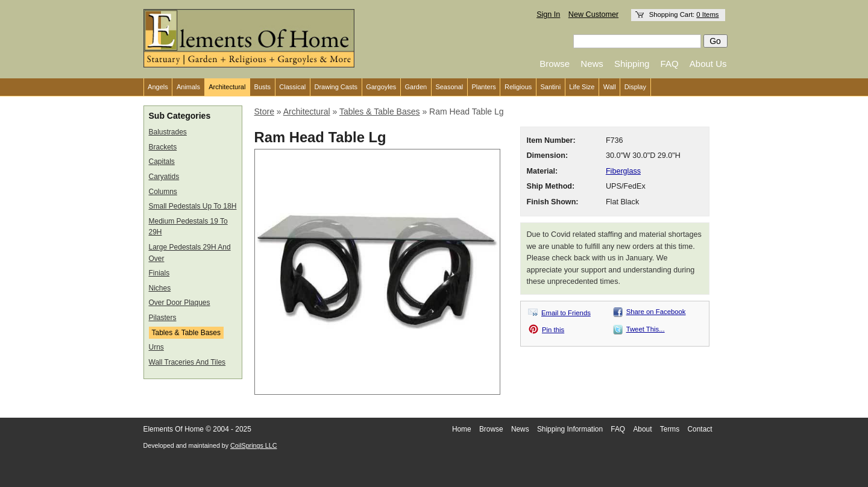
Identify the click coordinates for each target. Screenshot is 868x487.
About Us (708, 64)
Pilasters (163, 318)
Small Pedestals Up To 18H (193, 206)
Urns (156, 347)
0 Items (707, 14)
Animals (188, 87)
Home (462, 429)
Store (264, 112)
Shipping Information (570, 429)
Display (635, 87)
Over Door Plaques (180, 303)
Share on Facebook (656, 312)
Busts (263, 87)
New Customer (593, 14)
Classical (292, 87)
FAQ (670, 64)
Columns (163, 192)
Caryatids (164, 177)
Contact (700, 429)
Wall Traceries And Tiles (187, 362)
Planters (483, 87)
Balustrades (168, 132)
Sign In (548, 14)
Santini (550, 87)
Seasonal (449, 87)
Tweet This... (646, 329)
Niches (160, 288)
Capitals (162, 162)
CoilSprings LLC (253, 445)
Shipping (632, 64)
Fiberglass (623, 171)
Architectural (227, 87)
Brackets (163, 147)
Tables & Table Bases (187, 333)
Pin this (553, 330)
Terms (670, 429)
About (642, 429)
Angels (158, 87)
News (592, 64)
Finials (159, 273)
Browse (555, 64)
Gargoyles (381, 87)
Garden (416, 87)
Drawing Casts (336, 87)
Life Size (582, 87)
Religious (518, 87)
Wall (610, 87)
